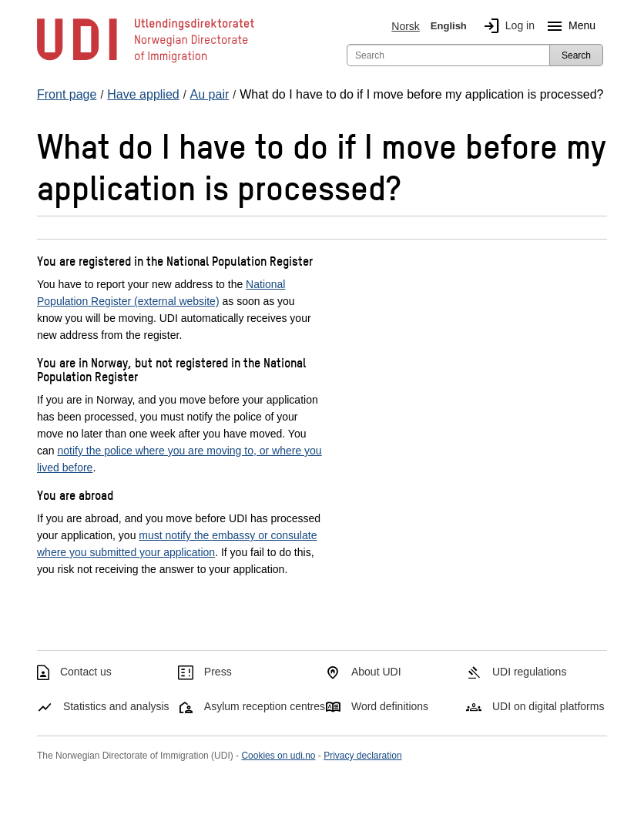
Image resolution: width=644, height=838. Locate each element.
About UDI (376, 672)
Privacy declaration (362, 756)
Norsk (406, 26)
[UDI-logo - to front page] (146, 62)
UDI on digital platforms (548, 706)
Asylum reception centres (265, 706)
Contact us (86, 672)
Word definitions (390, 706)
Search (576, 55)
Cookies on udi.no (278, 756)
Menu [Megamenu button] (568, 26)
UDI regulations (530, 672)
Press (218, 672)
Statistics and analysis (116, 706)
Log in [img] (506, 26)
